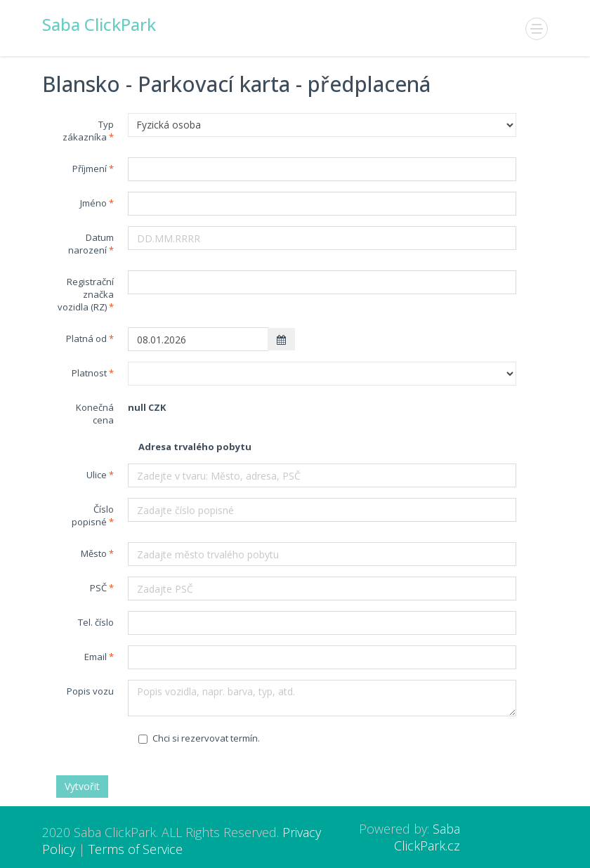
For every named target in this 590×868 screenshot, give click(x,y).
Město (94, 553)
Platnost (89, 373)
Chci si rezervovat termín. (199, 738)
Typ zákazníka (88, 131)
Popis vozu (90, 691)
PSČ (98, 588)
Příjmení (90, 169)
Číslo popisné (93, 515)
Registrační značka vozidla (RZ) (86, 294)
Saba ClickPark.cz (427, 837)
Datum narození (91, 244)
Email (96, 657)
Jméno (93, 203)
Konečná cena (95, 414)
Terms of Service (136, 849)
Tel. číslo (96, 622)
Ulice (97, 475)
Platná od (86, 338)
